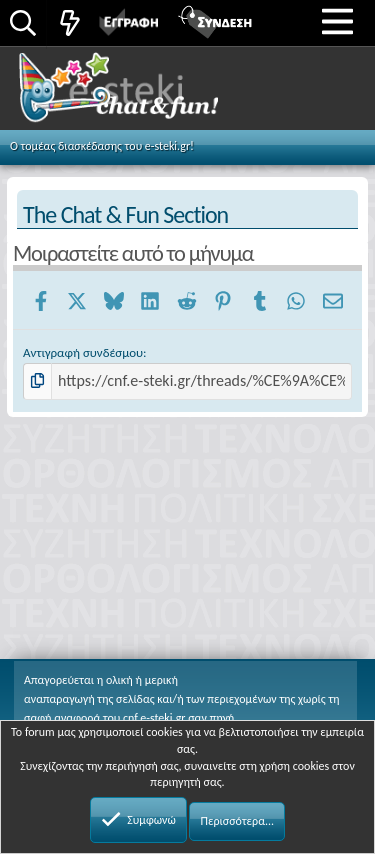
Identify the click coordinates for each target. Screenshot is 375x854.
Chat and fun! (141, 94)
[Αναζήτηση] (23, 24)
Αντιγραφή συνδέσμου (83, 352)
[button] (337, 21)
